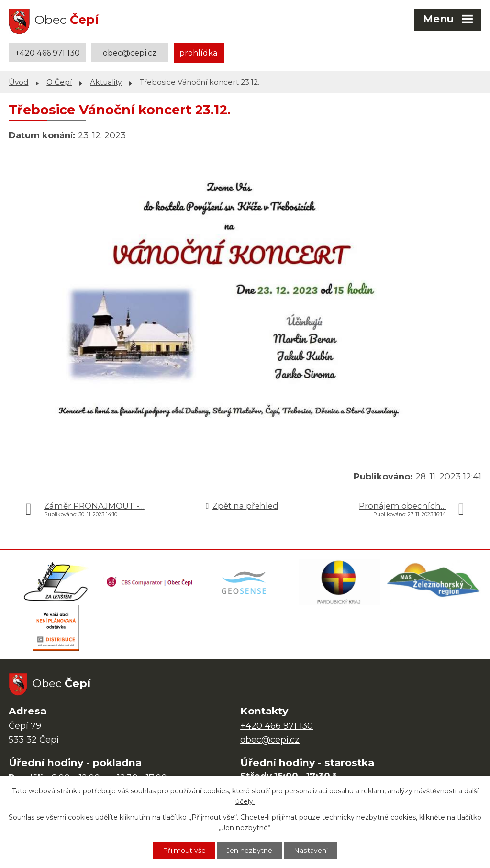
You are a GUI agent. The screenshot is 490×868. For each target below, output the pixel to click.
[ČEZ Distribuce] (56, 631)
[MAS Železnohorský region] (434, 583)
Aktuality (106, 82)
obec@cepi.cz (130, 53)
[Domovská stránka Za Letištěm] (56, 583)
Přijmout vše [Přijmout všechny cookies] (183, 850)
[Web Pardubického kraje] (340, 583)
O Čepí (59, 82)
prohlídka (199, 53)
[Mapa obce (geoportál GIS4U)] (245, 583)
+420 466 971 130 (48, 53)
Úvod (18, 82)
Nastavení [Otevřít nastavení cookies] (312, 850)
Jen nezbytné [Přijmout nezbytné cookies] (250, 850)
